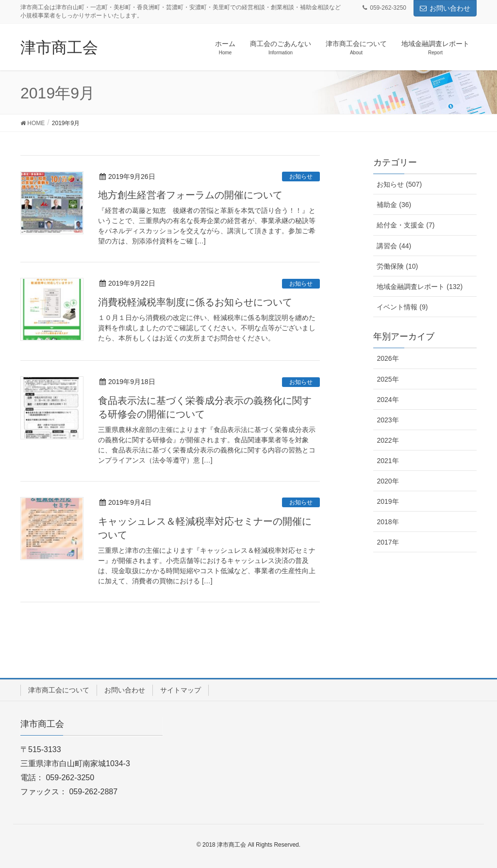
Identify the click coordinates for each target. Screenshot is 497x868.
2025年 (388, 379)
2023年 (388, 420)
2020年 (388, 481)
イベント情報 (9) (402, 307)
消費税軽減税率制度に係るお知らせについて (195, 302)
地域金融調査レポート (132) (420, 287)
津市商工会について (59, 690)
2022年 (388, 440)
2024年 (388, 400)
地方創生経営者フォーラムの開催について (190, 195)
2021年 (388, 461)
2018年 (388, 522)
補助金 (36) (394, 205)
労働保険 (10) (397, 266)
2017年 (388, 542)
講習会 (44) (394, 246)
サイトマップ (181, 690)
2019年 (388, 501)
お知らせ (301, 177)
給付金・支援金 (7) (406, 225)
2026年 (388, 358)
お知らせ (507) (399, 184)
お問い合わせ (445, 8)
